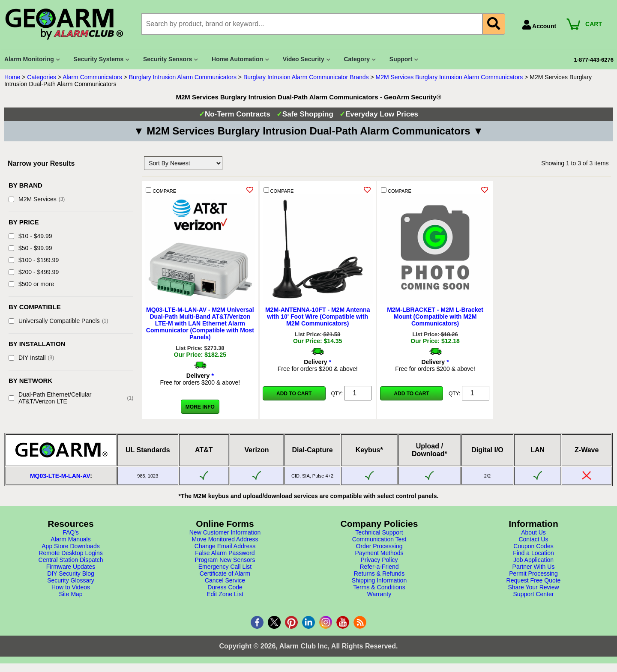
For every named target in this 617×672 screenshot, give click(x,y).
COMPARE (161, 190)
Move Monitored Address (225, 539)
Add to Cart (294, 394)
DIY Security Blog (70, 573)
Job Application (533, 560)
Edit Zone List (225, 594)
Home (12, 77)
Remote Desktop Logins (70, 553)
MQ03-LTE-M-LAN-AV (60, 476)
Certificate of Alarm (225, 573)
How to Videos (71, 587)
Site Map (70, 594)
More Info (200, 407)
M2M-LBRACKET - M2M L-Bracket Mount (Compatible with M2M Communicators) (435, 317)
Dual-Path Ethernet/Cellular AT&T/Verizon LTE (71, 398)
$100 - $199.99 (34, 260)
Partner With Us (534, 567)
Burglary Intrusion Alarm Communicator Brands (306, 77)
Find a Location (533, 553)
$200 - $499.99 (34, 272)
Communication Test (379, 539)
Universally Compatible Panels (58, 321)
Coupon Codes (533, 546)
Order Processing (379, 546)
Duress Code (225, 587)
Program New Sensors (225, 560)
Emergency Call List (225, 567)
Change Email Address (225, 546)
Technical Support (379, 532)
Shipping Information (379, 580)
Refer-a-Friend (379, 567)
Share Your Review (533, 587)
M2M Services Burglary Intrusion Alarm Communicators (449, 77)
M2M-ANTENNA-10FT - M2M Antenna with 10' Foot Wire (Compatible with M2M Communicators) (317, 317)
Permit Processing (533, 573)
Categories (42, 77)
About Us (533, 532)
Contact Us (533, 539)
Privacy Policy (379, 560)
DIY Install (31, 358)
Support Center (534, 594)
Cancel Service (225, 580)
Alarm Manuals (70, 539)
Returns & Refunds (379, 573)
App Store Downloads (70, 546)
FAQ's (71, 532)
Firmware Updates (71, 567)
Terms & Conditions (379, 587)
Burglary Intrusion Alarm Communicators (183, 77)
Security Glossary (71, 580)
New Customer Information (225, 532)
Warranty (379, 594)
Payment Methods (379, 553)
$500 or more (31, 284)
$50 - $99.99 (30, 248)
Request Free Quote (534, 580)
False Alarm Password (225, 553)
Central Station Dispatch (71, 560)
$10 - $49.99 (30, 236)
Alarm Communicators (92, 77)
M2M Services (37, 199)
